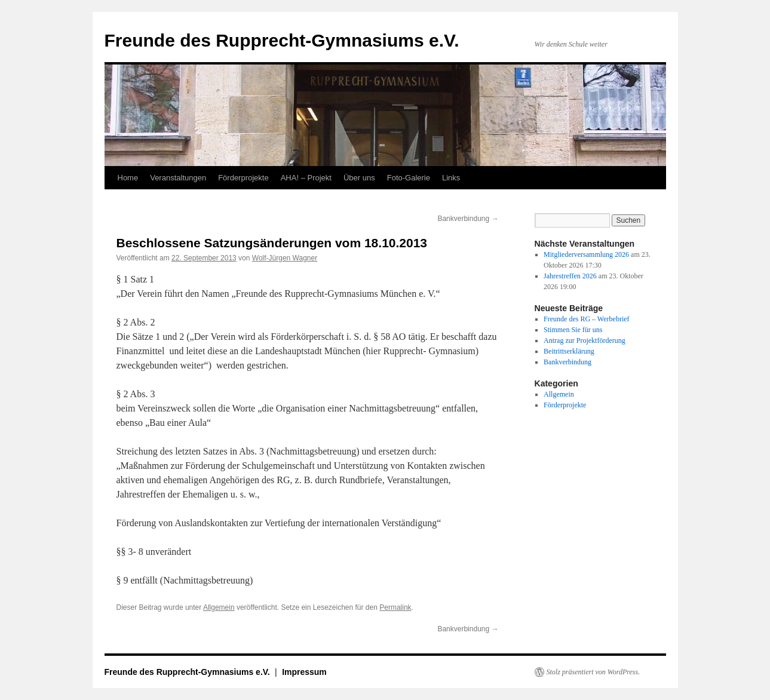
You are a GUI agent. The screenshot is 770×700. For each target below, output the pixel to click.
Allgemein (219, 607)
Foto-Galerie (409, 178)
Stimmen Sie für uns (573, 330)
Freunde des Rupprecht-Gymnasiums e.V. (282, 40)
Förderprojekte (243, 178)
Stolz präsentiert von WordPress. (593, 672)
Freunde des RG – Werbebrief (586, 319)
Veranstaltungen (178, 178)
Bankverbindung (468, 219)
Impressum (304, 672)
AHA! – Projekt (306, 178)
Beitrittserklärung (569, 351)
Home (128, 178)
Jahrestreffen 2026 (570, 276)
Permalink (395, 607)
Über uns (359, 178)
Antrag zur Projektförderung (585, 340)
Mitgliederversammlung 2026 (586, 254)
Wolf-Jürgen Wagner (285, 258)
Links (451, 178)
